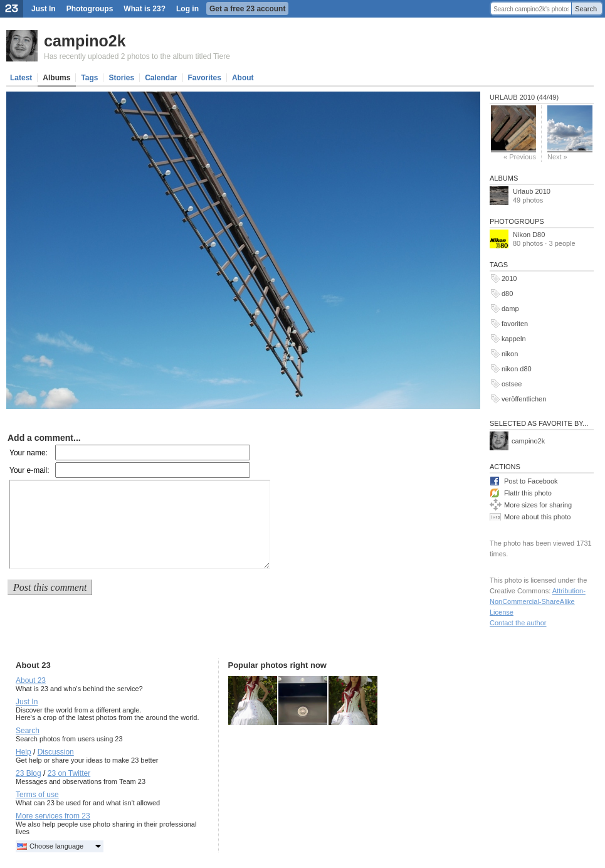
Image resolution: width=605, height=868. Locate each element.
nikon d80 (517, 369)
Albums (56, 78)
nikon (510, 354)
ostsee (512, 384)
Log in (187, 9)
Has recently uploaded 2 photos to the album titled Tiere (137, 56)
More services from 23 (53, 816)
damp (510, 309)
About (243, 78)
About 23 (31, 680)
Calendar (161, 78)
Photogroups (90, 9)
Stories (121, 78)
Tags (89, 78)
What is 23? (145, 9)
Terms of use (37, 795)
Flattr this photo (528, 493)
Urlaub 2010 (532, 191)
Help (24, 752)
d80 (507, 294)
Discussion (56, 752)
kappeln (514, 339)
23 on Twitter (69, 773)
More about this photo (537, 517)
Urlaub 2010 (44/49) (524, 97)
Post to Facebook (531, 481)
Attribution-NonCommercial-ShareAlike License (538, 601)
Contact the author (518, 623)
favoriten (515, 324)
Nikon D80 (529, 235)
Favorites (205, 78)
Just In (44, 9)
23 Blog (29, 773)
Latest (21, 78)
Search (586, 9)
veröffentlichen (524, 399)
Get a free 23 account (247, 9)
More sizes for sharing (538, 505)
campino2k (85, 41)
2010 (509, 278)
